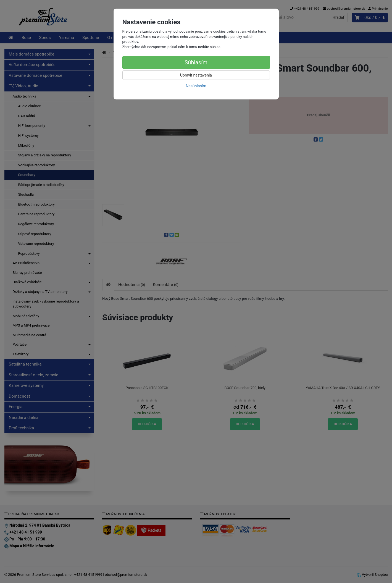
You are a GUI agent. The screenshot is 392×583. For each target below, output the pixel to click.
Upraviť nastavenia (196, 75)
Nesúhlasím (196, 86)
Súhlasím (196, 62)
